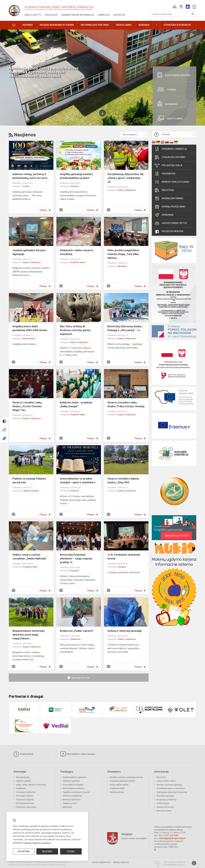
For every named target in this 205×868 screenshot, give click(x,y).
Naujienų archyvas (81, 678)
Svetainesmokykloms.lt (174, 865)
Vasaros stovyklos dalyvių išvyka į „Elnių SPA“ (123, 481)
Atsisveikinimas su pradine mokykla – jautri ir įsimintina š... (79, 481)
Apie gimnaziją (23, 777)
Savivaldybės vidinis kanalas (78, 754)
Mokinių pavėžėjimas (170, 207)
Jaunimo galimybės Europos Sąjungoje (29, 252)
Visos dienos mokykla (73, 785)
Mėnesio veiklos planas (172, 182)
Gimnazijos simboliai (26, 792)
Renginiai (74, 491)
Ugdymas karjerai (31, 491)
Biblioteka (164, 190)
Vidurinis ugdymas (71, 781)
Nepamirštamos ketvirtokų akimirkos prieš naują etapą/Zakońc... (29, 635)
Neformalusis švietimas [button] (95, 25)
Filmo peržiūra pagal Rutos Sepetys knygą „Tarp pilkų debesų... (123, 254)
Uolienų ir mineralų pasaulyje (125, 631)
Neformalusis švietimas (74, 788)
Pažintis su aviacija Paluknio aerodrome (29, 481)
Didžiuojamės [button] (124, 25)
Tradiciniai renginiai (25, 800)
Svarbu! (26, 186)
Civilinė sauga (163, 803)
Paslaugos (51, 15)
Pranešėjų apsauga (165, 796)
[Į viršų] (194, 863)
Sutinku (71, 852)
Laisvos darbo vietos (171, 223)
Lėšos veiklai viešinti (119, 785)
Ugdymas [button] (27, 25)
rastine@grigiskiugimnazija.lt (172, 838)
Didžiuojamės (29, 338)
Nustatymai (24, 852)
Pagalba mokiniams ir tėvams (76, 792)
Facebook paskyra (169, 232)
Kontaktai (119, 15)
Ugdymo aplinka (23, 781)
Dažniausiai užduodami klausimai (172, 792)
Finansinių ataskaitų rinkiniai (122, 781)
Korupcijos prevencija (166, 800)
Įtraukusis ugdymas (170, 157)
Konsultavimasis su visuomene (171, 788)
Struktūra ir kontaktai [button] (177, 25)
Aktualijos (122, 266)
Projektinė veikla (78, 262)
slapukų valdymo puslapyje (37, 843)
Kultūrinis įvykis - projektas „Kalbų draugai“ (76, 404)
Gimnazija (104, 15)
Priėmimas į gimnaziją (171, 149)
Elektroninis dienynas (173, 75)
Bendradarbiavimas (25, 803)
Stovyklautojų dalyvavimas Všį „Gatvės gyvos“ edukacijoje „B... (125, 178)
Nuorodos (161, 777)
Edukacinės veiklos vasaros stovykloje (77, 252)
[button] (175, 7)
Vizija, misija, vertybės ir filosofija (31, 785)
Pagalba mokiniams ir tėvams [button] (57, 25)
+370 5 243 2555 (171, 835)
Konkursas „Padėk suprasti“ (77, 631)
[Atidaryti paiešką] (193, 14)
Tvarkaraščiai (23, 754)
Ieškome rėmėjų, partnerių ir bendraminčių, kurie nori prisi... (31, 176)
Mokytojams (169, 118)
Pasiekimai (164, 215)
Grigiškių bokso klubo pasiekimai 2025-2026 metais (30, 328)
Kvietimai (74, 186)
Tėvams (166, 89)
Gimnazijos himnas (25, 796)
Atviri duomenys (164, 811)
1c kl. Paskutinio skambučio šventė (124, 557)
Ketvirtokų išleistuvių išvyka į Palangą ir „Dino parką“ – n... (125, 328)
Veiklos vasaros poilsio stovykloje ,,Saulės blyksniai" (30, 557)
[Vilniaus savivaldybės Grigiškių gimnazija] (17, 10)
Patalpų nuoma (70, 803)
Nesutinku (47, 852)
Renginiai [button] (144, 25)
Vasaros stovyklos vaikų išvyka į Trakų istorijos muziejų (126, 404)
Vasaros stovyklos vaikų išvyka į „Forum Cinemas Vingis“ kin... (27, 406)
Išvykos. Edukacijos (127, 190)
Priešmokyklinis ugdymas (74, 777)
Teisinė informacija (165, 807)
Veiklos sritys (33, 15)
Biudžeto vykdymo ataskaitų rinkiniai (126, 777)
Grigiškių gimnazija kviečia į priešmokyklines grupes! (76, 176)
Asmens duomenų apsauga (169, 785)
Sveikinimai (75, 639)
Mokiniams (166, 104)
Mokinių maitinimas (169, 199)
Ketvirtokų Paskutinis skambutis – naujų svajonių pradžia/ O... (76, 559)
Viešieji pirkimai (117, 792)
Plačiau (43, 210)
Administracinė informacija (78, 15)
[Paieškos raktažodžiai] (173, 14)
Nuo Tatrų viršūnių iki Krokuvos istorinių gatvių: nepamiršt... (75, 330)
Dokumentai (165, 174)
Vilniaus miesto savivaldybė (134, 838)
